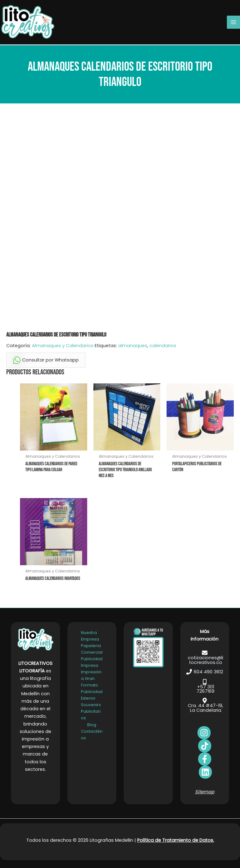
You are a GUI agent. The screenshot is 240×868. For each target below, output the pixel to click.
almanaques (133, 346)
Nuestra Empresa (90, 636)
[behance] (205, 746)
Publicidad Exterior (92, 695)
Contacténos (92, 734)
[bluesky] (205, 759)
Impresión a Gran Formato (91, 678)
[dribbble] (205, 772)
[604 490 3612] (205, 672)
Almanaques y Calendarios (63, 346)
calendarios (163, 346)
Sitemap (205, 792)
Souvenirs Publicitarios (91, 711)
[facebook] (204, 733)
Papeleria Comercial (92, 649)
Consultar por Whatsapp (46, 360)
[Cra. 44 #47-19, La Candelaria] (205, 705)
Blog (92, 724)
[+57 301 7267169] (205, 686)
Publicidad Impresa (92, 662)
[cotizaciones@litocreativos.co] (205, 657)
